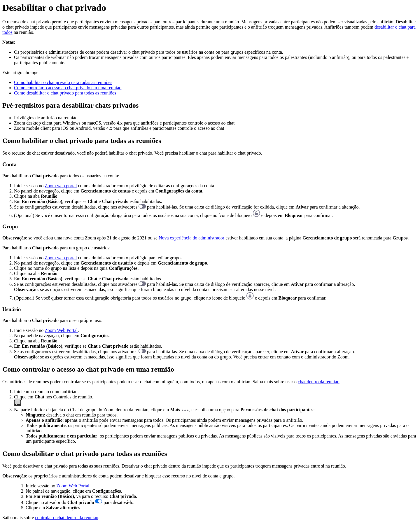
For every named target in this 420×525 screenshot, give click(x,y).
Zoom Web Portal (61, 330)
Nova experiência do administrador (191, 238)
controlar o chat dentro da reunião (66, 518)
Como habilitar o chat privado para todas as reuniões (63, 82)
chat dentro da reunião (319, 382)
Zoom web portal (61, 186)
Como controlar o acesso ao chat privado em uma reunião (68, 88)
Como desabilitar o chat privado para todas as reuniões (65, 93)
